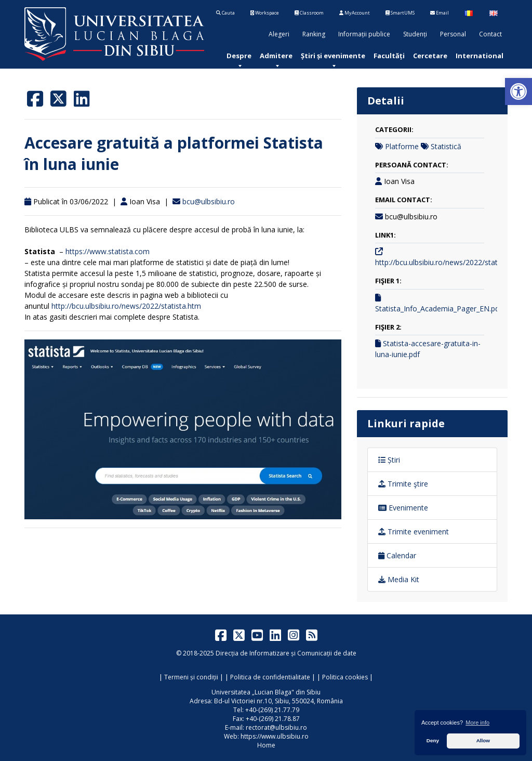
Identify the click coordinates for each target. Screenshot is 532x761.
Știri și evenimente (333, 56)
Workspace (265, 13)
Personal (453, 34)
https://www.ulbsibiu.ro (275, 736)
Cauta (225, 13)
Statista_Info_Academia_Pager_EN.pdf (438, 309)
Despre (239, 56)
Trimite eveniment (414, 532)
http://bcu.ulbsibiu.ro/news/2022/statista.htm (126, 306)
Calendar (397, 555)
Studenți (415, 34)
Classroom (309, 13)
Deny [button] (433, 740)
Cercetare (430, 56)
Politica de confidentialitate (270, 677)
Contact (490, 34)
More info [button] (477, 723)
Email (440, 13)
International (480, 56)
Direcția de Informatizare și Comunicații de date (286, 653)
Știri (389, 460)
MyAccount (355, 13)
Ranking (314, 34)
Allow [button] (483, 740)
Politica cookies (345, 677)
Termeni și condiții (191, 677)
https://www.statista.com (108, 251)
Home (266, 745)
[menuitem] (239, 56)
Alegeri (279, 34)
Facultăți (389, 56)
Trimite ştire (403, 484)
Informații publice (364, 34)
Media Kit (399, 579)
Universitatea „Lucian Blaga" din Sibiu (266, 692)
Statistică (446, 146)
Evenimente (403, 508)
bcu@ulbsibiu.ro (209, 201)
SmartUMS (400, 13)
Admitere (276, 56)
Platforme (402, 146)
